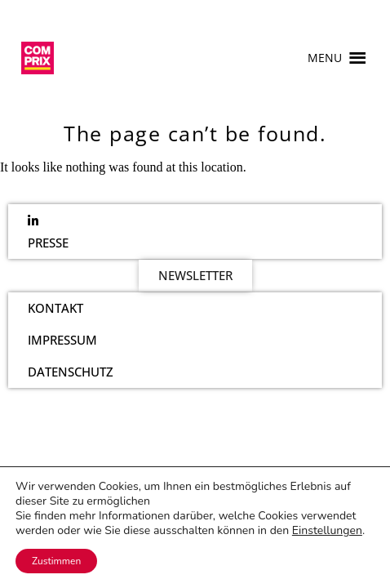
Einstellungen (327, 531)
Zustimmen (56, 561)
